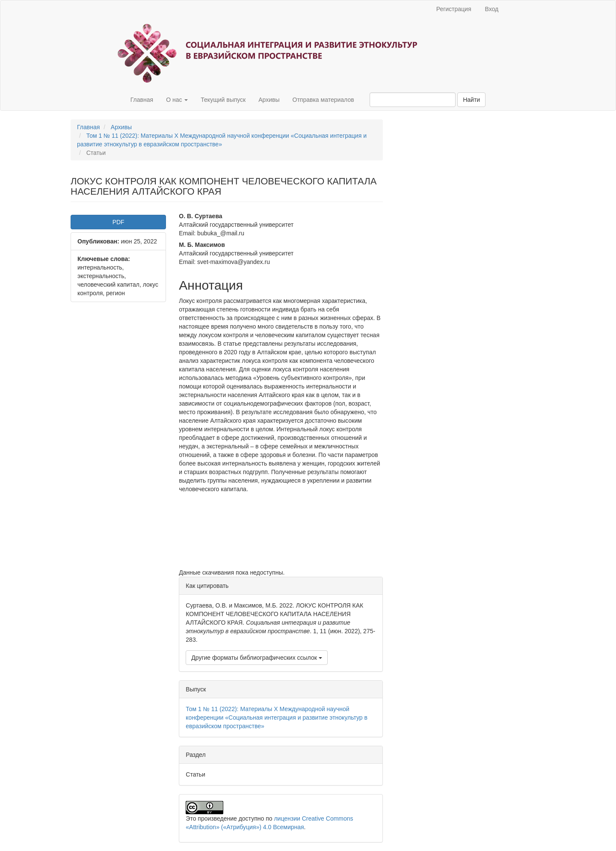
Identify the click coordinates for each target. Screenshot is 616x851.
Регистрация (454, 9)
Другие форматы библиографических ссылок (256, 658)
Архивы (269, 100)
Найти (471, 100)
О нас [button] (177, 100)
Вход (492, 9)
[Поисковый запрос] (413, 100)
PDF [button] (118, 222)
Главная (142, 100)
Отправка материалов (323, 100)
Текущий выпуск (223, 100)
